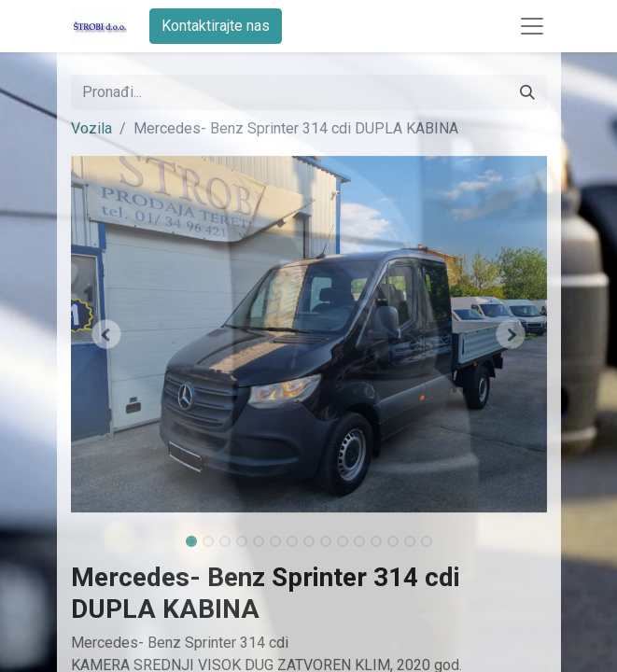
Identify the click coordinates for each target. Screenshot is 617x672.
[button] (107, 334)
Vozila (91, 128)
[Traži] (527, 92)
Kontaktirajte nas (216, 26)
